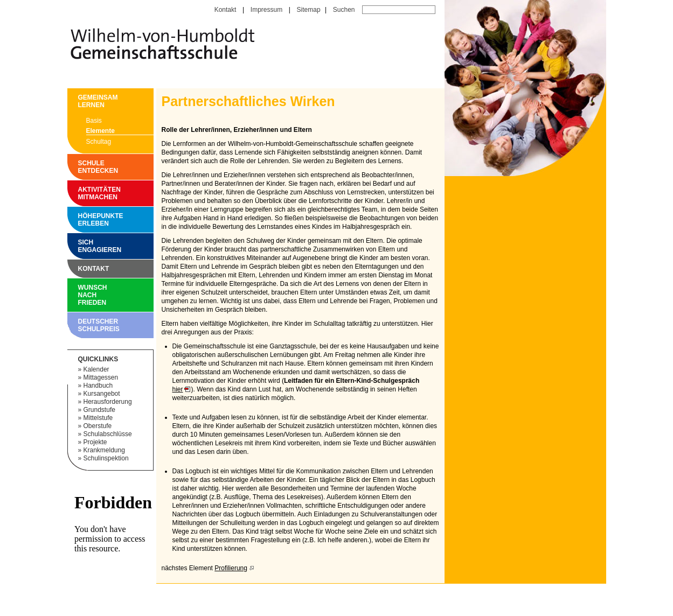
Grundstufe (99, 410)
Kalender (96, 369)
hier (178, 389)
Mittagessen (101, 377)
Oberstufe (98, 426)
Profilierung (231, 568)
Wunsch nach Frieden (81, 295)
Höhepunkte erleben (81, 220)
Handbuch (98, 386)
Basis (94, 121)
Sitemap (309, 10)
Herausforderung (108, 402)
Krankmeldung (104, 450)
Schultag (99, 142)
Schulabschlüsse (108, 434)
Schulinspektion (106, 458)
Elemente (100, 131)
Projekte (95, 442)
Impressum (266, 10)
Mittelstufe (98, 418)
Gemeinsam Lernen (81, 101)
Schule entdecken (81, 167)
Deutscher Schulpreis (81, 325)
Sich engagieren (81, 246)
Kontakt (226, 10)
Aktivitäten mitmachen (81, 193)
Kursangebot (102, 394)
